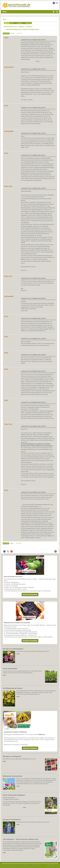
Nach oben (6, 543)
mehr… (18, 654)
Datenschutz (16, 865)
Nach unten (6, 33)
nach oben (52, 865)
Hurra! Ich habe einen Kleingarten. (14, 795)
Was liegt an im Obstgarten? (12, 756)
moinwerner (9, 67)
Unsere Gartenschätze (10, 668)
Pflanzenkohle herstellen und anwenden (17, 623)
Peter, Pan (8, 186)
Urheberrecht (26, 865)
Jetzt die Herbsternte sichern (13, 576)
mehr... (5, 853)
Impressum (7, 865)
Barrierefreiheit (36, 865)
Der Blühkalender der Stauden (13, 688)
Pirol (6, 38)
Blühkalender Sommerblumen (13, 776)
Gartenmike (9, 131)
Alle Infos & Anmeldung (30, 595)
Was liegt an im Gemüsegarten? (13, 649)
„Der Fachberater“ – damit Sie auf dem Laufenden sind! (21, 839)
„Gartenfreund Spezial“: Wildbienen (15, 732)
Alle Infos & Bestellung (30, 748)
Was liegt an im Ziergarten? (12, 819)
